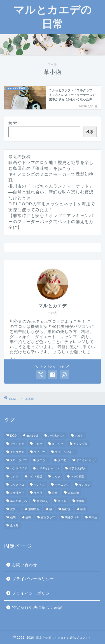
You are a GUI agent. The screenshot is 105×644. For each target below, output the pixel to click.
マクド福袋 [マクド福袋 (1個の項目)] (35, 477)
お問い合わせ (25, 565)
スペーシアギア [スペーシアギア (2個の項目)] (65, 452)
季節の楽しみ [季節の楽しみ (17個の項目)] (18, 501)
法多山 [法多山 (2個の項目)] (14, 509)
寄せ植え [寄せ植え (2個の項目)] (42, 501)
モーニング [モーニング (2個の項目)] (62, 485)
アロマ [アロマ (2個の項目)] (38, 444)
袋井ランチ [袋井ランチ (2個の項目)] (72, 517)
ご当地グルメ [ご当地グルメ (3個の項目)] (57, 436)
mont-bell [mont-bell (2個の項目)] (32, 436)
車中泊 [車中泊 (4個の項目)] (93, 517)
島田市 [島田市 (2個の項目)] (62, 501)
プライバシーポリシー (33, 579)
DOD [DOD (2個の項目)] (13, 436)
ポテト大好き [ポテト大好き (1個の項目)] (77, 468)
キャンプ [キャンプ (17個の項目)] (58, 444)
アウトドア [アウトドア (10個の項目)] (17, 444)
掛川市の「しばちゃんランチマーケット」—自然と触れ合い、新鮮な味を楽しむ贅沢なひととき (51, 192)
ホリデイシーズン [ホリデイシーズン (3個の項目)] (48, 468)
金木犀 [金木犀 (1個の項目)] (14, 525)
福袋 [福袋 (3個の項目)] (13, 517)
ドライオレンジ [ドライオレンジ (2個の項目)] (86, 460)
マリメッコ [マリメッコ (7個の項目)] (17, 485)
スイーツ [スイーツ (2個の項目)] (39, 452)
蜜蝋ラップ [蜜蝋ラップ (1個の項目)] (48, 517)
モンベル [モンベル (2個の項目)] (39, 485)
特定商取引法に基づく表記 (37, 608)
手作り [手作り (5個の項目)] (80, 501)
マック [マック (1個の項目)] (56, 477)
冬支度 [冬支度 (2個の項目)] (38, 493)
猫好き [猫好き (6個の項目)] (66, 509)
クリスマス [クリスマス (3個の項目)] (17, 452)
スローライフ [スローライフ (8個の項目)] (18, 460)
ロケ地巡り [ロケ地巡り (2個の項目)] (17, 493)
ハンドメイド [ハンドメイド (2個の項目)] (18, 468)
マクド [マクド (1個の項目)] (14, 477)
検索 (13, 123)
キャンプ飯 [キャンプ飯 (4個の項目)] (80, 444)
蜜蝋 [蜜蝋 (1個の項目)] (28, 517)
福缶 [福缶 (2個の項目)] (83, 509)
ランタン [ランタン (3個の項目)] (85, 485)
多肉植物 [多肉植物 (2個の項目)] (73, 493)
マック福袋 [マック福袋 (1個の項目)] (78, 477)
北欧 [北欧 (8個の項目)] (55, 493)
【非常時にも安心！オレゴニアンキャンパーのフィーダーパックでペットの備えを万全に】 (51, 221)
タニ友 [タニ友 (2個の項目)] (62, 460)
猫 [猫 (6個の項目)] (51, 509)
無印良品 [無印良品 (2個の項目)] (34, 509)
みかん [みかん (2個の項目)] (79, 436)
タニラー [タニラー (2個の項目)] (42, 460)
